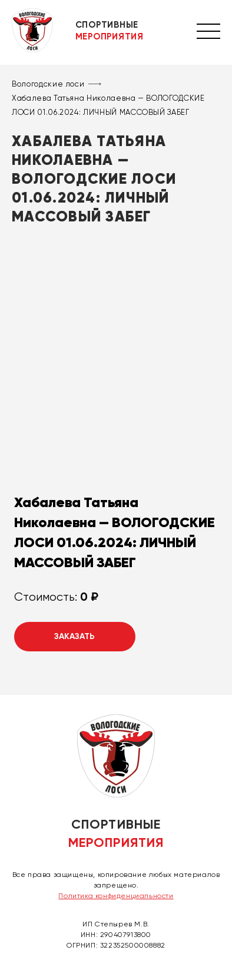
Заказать (74, 636)
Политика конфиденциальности (116, 896)
